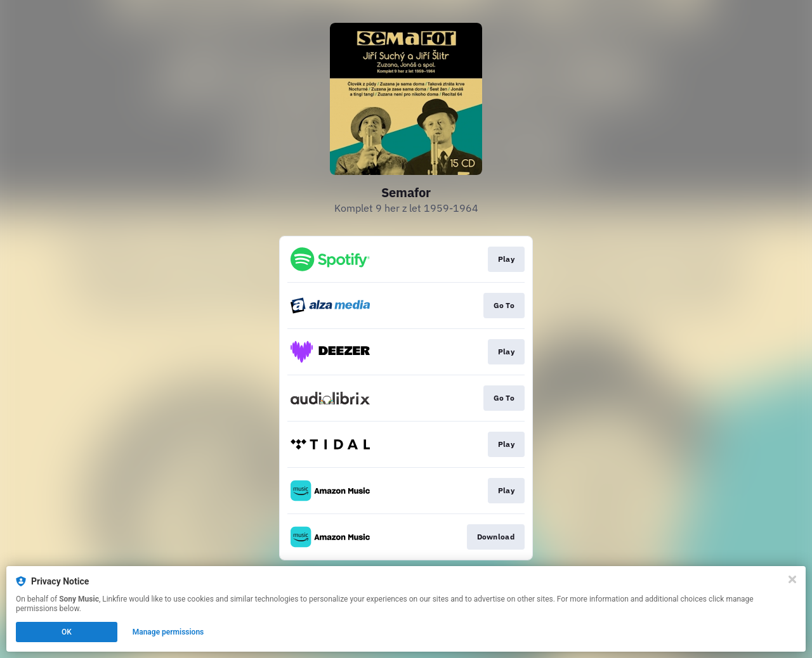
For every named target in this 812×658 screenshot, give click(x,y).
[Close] (792, 579)
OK (67, 632)
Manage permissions (168, 632)
